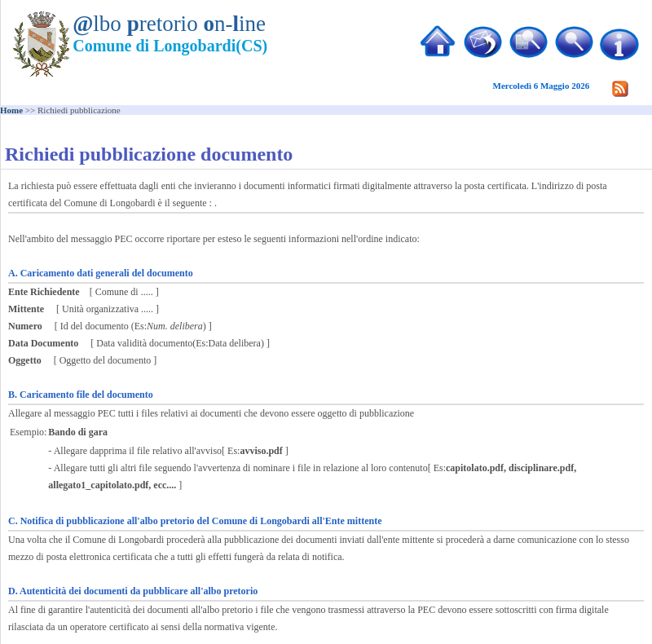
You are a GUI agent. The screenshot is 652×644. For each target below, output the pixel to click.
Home (11, 110)
